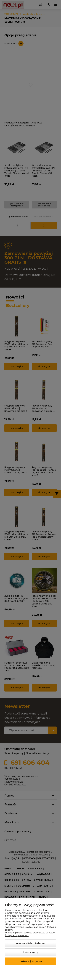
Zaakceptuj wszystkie (31, 961)
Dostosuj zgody (30, 952)
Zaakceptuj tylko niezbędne (31, 943)
